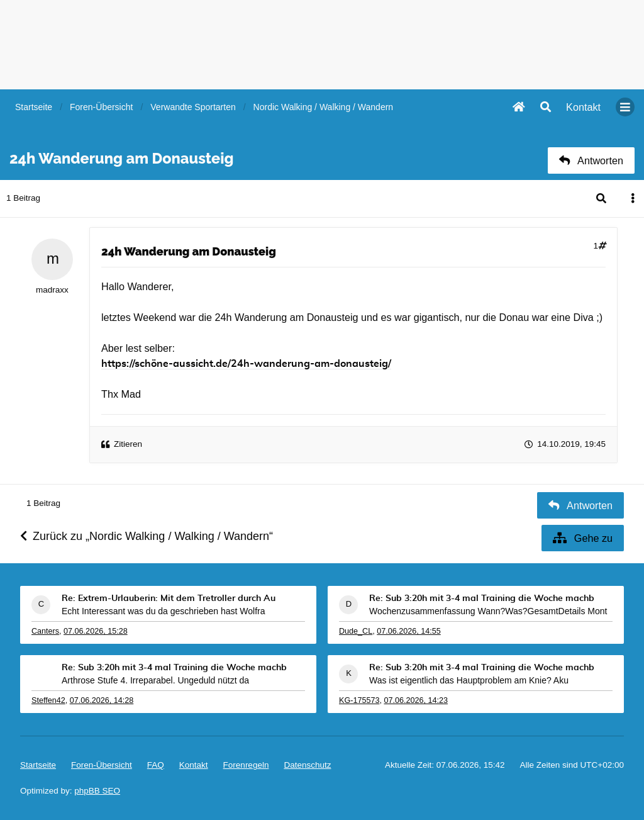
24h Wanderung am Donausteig (189, 251)
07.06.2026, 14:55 (409, 631)
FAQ (156, 765)
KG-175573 (359, 700)
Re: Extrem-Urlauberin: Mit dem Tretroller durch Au (169, 598)
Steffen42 (48, 700)
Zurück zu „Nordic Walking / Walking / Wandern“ (147, 536)
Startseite (38, 765)
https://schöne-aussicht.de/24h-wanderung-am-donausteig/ (246, 364)
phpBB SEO (97, 791)
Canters (45, 631)
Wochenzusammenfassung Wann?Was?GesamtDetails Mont (488, 611)
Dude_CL (356, 631)
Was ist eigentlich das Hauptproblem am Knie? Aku (469, 680)
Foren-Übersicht (102, 765)
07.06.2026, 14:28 (102, 700)
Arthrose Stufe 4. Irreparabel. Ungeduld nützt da (155, 680)
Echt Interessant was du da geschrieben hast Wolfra (163, 611)
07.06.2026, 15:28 (96, 631)
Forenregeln (246, 765)
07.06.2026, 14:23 (416, 700)
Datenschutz (307, 765)
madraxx (52, 290)
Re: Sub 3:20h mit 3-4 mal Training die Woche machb (482, 598)
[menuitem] (583, 107)
